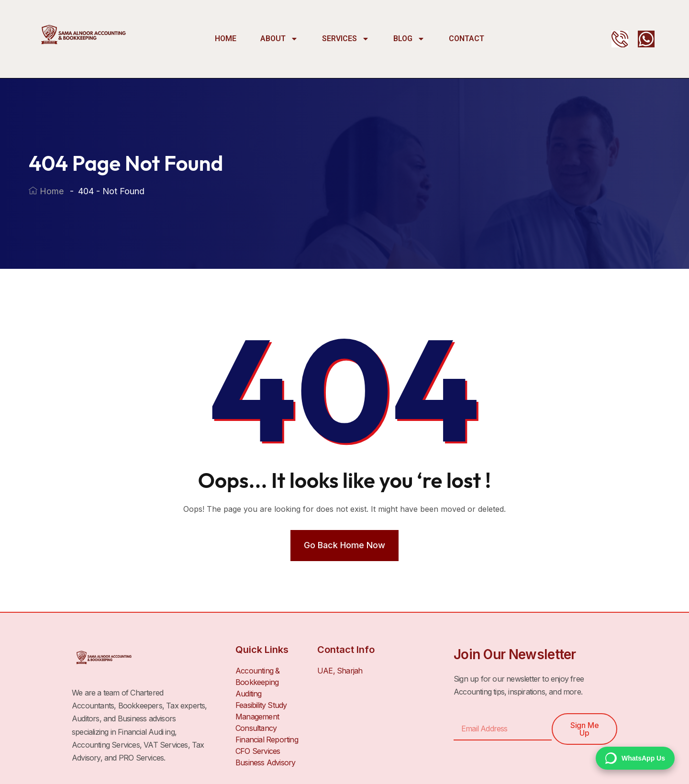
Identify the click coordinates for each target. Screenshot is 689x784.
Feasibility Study (261, 705)
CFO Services (258, 751)
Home (226, 39)
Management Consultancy (257, 722)
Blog (409, 39)
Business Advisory (265, 762)
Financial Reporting (267, 740)
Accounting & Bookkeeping (257, 676)
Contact (467, 39)
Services (346, 39)
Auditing (249, 694)
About (279, 39)
